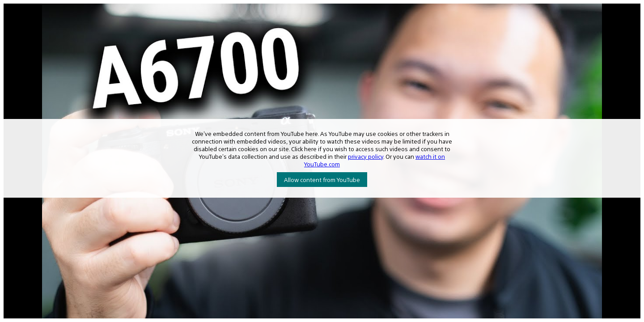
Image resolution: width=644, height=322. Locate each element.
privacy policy (366, 156)
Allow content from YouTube (322, 180)
